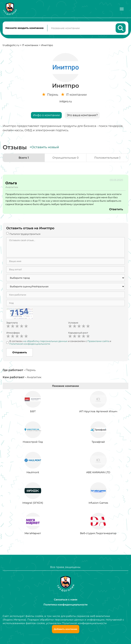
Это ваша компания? (82, 116)
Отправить (20, 353)
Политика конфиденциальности (66, 605)
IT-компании (30, 46)
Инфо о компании (46, 116)
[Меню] (122, 9)
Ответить (116, 210)
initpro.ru (66, 102)
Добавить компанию (66, 629)
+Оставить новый (44, 148)
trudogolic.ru (11, 46)
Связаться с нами (66, 600)
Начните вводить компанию (25, 28)
